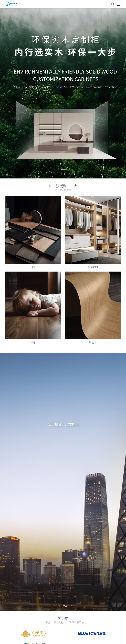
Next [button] (124, 93)
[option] (63, 93)
